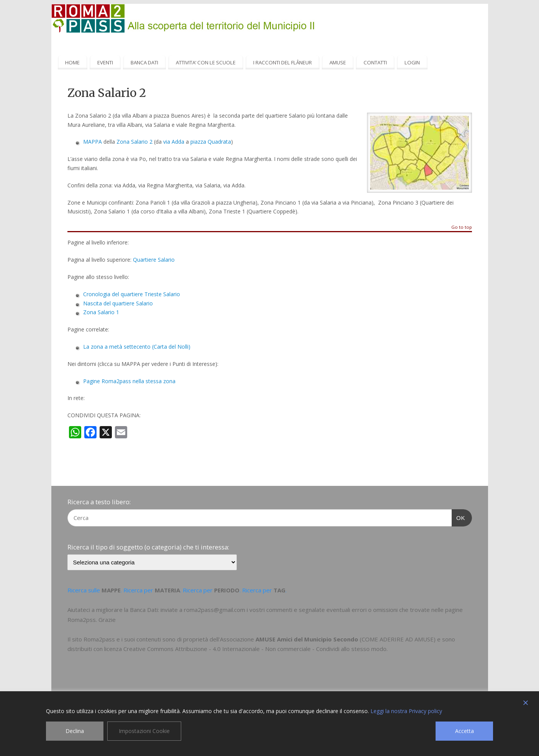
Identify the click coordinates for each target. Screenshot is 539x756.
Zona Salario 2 (134, 142)
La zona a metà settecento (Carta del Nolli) (137, 347)
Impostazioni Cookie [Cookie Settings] (144, 731)
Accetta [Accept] (464, 731)
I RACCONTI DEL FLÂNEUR (283, 62)
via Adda (174, 142)
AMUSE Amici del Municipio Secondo (307, 639)
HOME (72, 62)
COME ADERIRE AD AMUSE (398, 639)
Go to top (462, 227)
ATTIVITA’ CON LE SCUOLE (206, 62)
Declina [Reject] (75, 731)
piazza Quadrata (211, 142)
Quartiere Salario (154, 260)
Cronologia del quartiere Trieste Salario (132, 294)
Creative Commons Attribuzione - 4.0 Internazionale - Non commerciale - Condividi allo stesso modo (255, 649)
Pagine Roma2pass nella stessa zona (129, 381)
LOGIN (412, 62)
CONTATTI (375, 62)
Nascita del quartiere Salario (118, 303)
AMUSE (338, 62)
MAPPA (93, 142)
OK (459, 517)
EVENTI (105, 62)
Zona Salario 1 (101, 312)
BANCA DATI (144, 62)
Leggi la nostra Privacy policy (406, 711)
